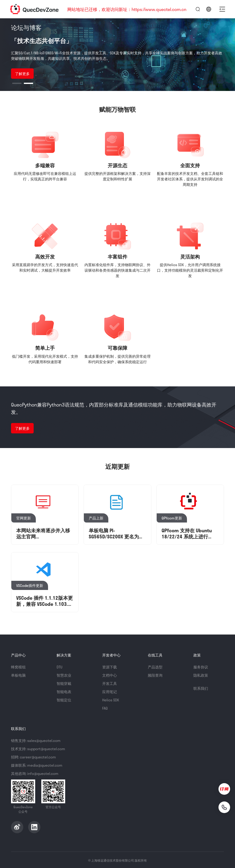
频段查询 (155, 675)
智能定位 (64, 700)
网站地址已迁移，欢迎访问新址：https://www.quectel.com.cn (127, 9)
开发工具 (110, 683)
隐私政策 (201, 675)
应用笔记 (110, 692)
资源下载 (110, 667)
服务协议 (201, 667)
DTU (60, 667)
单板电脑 (18, 675)
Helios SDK (111, 700)
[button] (222, 9)
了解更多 (22, 74)
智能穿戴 (64, 683)
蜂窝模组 (18, 667)
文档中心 (110, 675)
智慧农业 (64, 675)
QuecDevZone (34, 9)
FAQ (105, 708)
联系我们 (201, 688)
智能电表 (64, 692)
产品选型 (155, 667)
